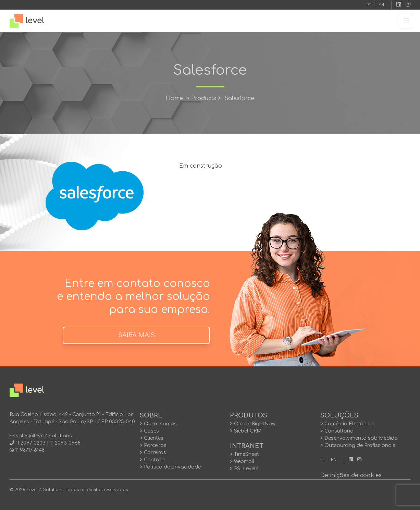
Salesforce (239, 98)
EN (381, 5)
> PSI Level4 (244, 469)
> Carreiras (153, 453)
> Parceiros (153, 445)
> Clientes (152, 438)
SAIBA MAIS (137, 335)
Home (174, 98)
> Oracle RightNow (253, 424)
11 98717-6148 (30, 450)
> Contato (152, 460)
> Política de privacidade (170, 467)
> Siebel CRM (246, 431)
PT (369, 5)
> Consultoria (337, 431)
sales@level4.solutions (44, 436)
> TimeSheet (244, 454)
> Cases (149, 431)
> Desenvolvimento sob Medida (359, 438)
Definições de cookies (351, 475)
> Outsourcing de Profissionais (358, 445)
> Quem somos (158, 424)
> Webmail (242, 462)
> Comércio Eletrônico (347, 424)
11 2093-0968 (65, 443)
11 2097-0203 (31, 443)
